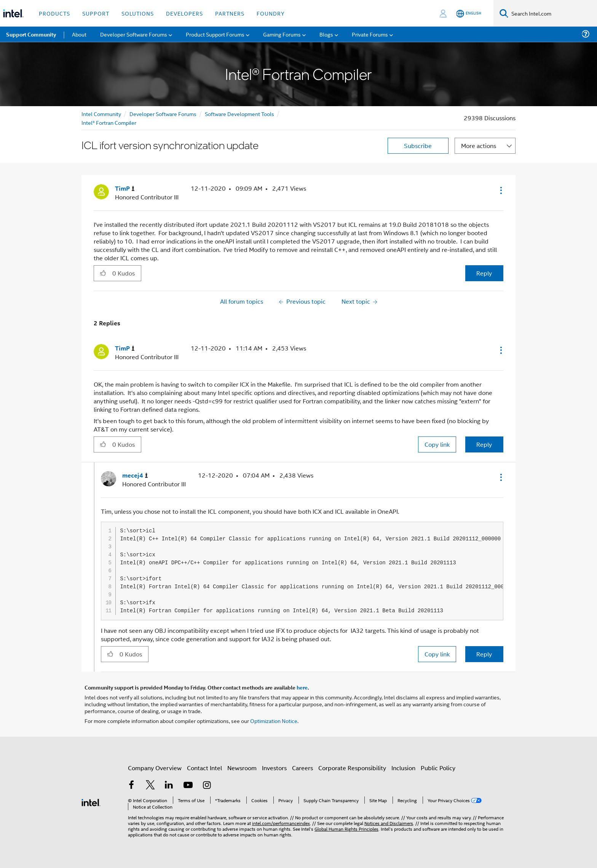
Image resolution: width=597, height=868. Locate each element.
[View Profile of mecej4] (135, 475)
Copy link (437, 444)
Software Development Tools (239, 114)
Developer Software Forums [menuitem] (134, 34)
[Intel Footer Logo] (91, 802)
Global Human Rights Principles (346, 829)
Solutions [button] (138, 13)
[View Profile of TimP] (125, 189)
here (302, 687)
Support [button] (96, 13)
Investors (274, 768)
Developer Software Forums (163, 114)
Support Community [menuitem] (31, 34)
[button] (500, 190)
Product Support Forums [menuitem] (215, 34)
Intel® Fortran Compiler (109, 122)
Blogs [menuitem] (326, 34)
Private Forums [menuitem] (370, 34)
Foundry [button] (271, 13)
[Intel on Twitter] (150, 786)
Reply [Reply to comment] (484, 444)
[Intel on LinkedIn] (169, 786)
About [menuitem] (79, 34)
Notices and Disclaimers (389, 823)
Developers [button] (184, 13)
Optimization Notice (274, 721)
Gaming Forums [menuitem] (282, 34)
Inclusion (403, 768)
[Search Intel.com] (553, 13)
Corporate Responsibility (352, 768)
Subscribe (418, 146)
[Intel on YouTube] (188, 786)
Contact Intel (204, 768)
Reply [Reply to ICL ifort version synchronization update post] (484, 273)
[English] (469, 14)
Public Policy (438, 768)
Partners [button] (230, 13)
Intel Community (101, 114)
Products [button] (54, 13)
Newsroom (242, 768)
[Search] (504, 13)
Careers (302, 768)
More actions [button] (479, 146)
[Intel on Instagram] (207, 786)
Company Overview (155, 768)
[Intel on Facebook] (131, 786)
